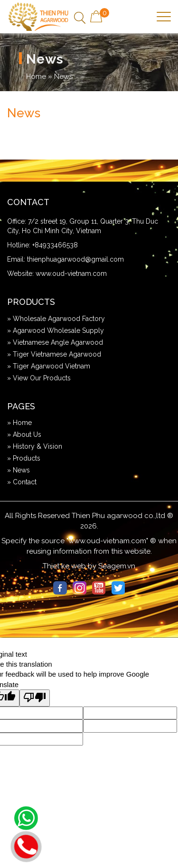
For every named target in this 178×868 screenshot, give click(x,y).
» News (19, 470)
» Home (19, 423)
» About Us (24, 434)
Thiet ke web (64, 566)
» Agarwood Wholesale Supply (56, 330)
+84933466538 (55, 245)
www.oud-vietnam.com (71, 274)
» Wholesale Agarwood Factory (56, 319)
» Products (24, 458)
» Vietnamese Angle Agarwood (55, 342)
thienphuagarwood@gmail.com (75, 259)
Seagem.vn (117, 566)
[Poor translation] (35, 698)
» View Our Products (39, 378)
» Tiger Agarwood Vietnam (49, 366)
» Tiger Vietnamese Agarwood (54, 354)
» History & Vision (35, 446)
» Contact (22, 482)
